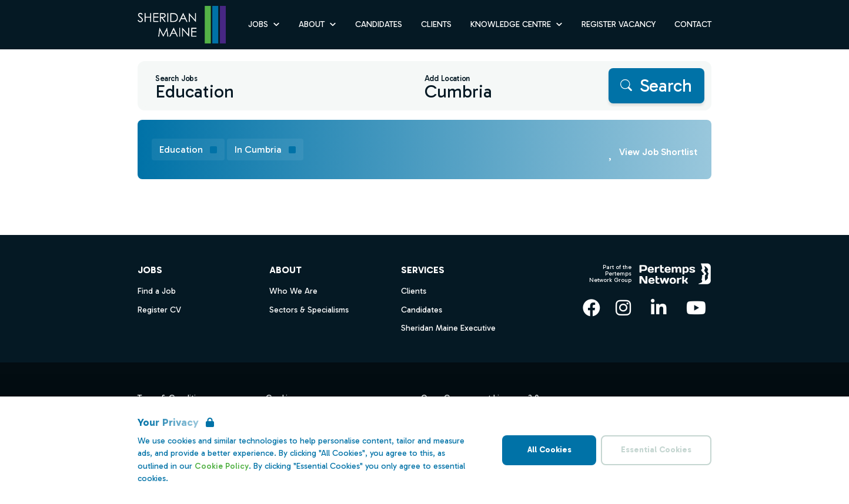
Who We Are (293, 291)
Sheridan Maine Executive (448, 328)
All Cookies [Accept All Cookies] (549, 450)
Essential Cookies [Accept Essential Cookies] (656, 450)
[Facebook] (591, 308)
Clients (414, 291)
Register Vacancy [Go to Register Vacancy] (619, 24)
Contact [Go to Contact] (693, 24)
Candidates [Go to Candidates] (379, 24)
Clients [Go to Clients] (436, 24)
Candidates (422, 310)
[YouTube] (696, 308)
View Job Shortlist (658, 152)
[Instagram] (623, 308)
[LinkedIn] (659, 308)
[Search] (656, 86)
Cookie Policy (222, 466)
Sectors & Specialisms (309, 310)
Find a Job (157, 291)
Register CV (159, 310)
